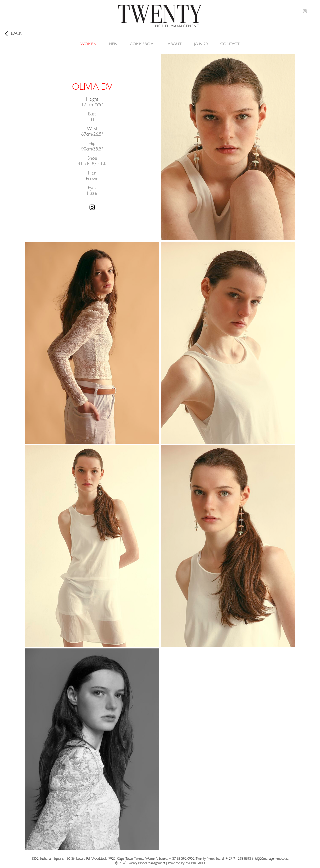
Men (113, 44)
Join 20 (201, 44)
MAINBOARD (195, 863)
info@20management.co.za (270, 859)
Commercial (143, 44)
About (175, 44)
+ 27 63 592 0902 (182, 859)
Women (88, 44)
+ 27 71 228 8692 (238, 859)
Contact (230, 44)
